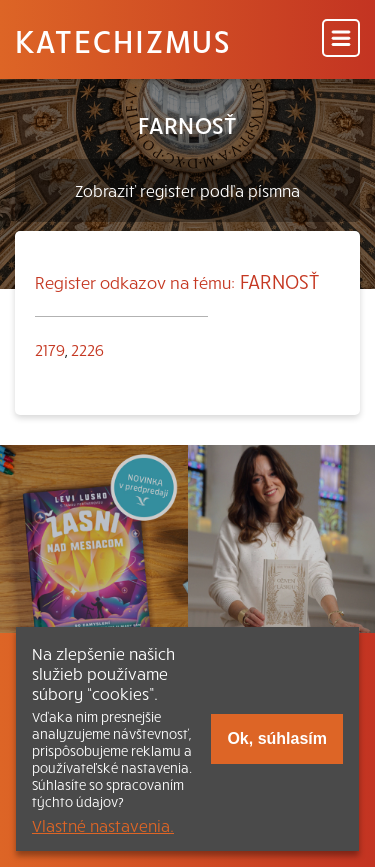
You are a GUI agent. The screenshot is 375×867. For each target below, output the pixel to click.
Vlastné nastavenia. (103, 825)
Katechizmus (123, 40)
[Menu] (341, 39)
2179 (50, 349)
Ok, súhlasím (277, 738)
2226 (87, 349)
